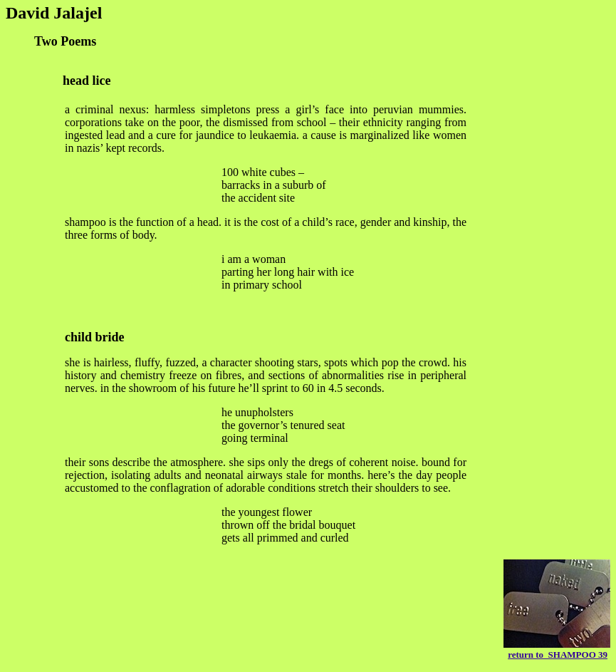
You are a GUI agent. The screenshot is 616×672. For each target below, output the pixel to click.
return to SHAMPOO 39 (558, 655)
